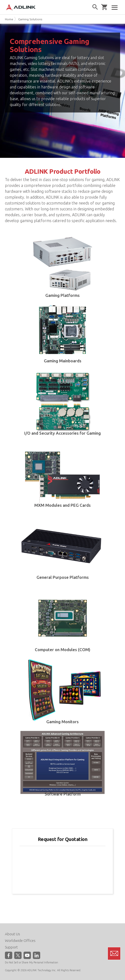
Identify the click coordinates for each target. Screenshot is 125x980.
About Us (12, 934)
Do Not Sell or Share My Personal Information (31, 962)
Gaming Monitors (62, 722)
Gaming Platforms (62, 295)
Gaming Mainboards (63, 361)
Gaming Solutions (30, 19)
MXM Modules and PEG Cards (62, 505)
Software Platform (63, 794)
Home (9, 19)
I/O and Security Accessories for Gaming (62, 433)
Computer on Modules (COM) (62, 650)
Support (11, 947)
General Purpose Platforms (63, 577)
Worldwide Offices (20, 941)
